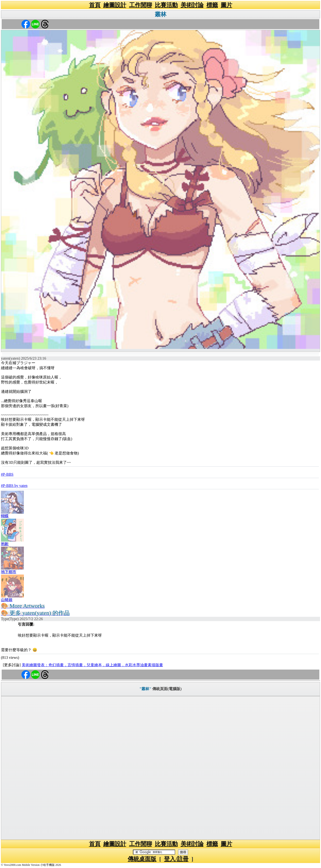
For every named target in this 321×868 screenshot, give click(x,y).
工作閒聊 (141, 5)
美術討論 (192, 5)
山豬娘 (7, 600)
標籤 (212, 5)
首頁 (95, 5)
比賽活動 (166, 5)
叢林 (161, 14)
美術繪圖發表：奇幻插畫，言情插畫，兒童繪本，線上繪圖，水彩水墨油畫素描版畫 (92, 665)
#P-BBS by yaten (14, 486)
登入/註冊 (176, 859)
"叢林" (145, 689)
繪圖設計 (115, 5)
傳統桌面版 (142, 859)
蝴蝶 (5, 516)
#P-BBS (7, 474)
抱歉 (5, 544)
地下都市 (9, 572)
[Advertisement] (161, 768)
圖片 (226, 5)
